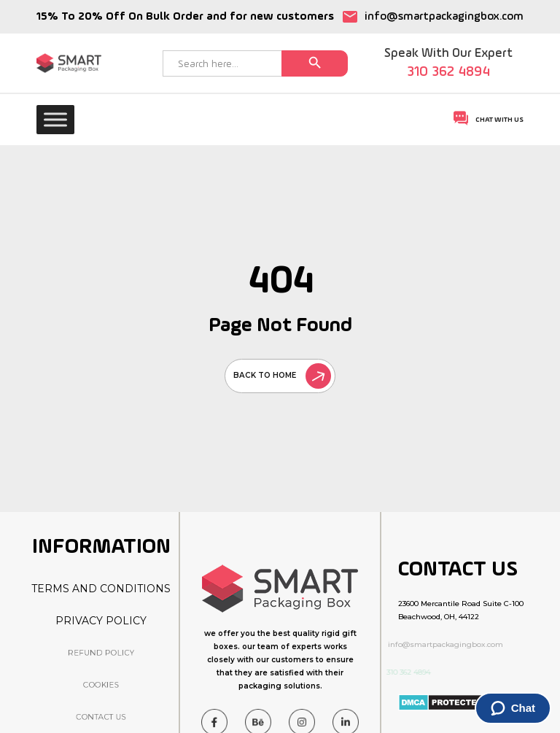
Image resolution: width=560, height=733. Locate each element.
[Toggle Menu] (55, 119)
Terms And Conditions (101, 589)
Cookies (101, 684)
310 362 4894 (448, 72)
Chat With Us (489, 118)
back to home (282, 375)
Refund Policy (101, 652)
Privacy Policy (101, 621)
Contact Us (101, 717)
